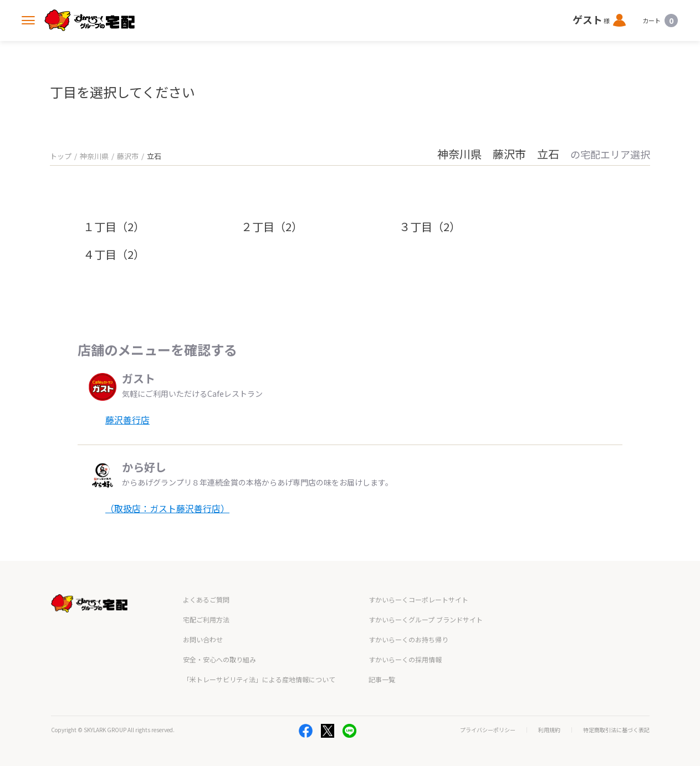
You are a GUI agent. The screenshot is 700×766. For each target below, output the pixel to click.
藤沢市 (128, 156)
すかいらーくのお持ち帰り (408, 639)
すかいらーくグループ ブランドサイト (426, 619)
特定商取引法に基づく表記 (616, 730)
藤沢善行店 (127, 420)
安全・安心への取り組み (219, 659)
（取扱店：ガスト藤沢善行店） (167, 508)
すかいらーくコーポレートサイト (418, 599)
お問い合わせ (203, 639)
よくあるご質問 (206, 599)
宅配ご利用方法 (206, 619)
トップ (61, 156)
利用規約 (549, 730)
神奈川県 (94, 156)
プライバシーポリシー (488, 730)
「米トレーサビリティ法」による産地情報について (259, 679)
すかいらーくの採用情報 (405, 659)
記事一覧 (382, 679)
